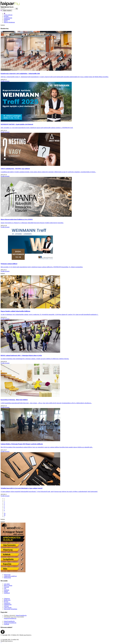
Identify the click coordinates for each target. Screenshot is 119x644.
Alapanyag (7, 599)
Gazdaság (7, 590)
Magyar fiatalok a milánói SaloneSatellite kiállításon (15, 311)
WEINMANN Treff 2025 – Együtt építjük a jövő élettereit (17, 124)
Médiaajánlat (7, 578)
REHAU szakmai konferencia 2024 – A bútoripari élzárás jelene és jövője (21, 355)
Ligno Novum (8, 607)
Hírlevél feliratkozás (9, 22)
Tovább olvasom (5, 81)
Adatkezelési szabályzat (10, 576)
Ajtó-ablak (7, 584)
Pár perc (6, 602)
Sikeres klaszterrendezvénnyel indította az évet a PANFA (17, 219)
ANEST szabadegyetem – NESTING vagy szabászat (15, 169)
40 (5, 515)
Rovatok (6, 16)
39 (5, 514)
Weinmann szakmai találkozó (9, 264)
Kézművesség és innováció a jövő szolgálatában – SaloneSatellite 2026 (20, 74)
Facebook (7, 624)
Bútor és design (8, 585)
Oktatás (6, 591)
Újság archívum (8, 15)
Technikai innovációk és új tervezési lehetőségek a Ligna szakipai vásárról (21, 488)
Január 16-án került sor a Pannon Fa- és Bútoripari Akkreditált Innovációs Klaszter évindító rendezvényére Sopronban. (32, 223)
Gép (5, 588)
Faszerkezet (7, 603)
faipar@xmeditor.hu (21, 615)
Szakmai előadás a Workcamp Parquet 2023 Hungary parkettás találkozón (22, 444)
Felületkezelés (8, 604)
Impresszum (7, 575)
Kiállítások (7, 19)
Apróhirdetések (8, 18)
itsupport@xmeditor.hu (10, 618)
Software (6, 606)
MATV (6, 21)
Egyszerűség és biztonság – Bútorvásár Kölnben (14, 400)
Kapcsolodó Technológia (11, 609)
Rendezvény (7, 600)
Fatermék (6, 587)
